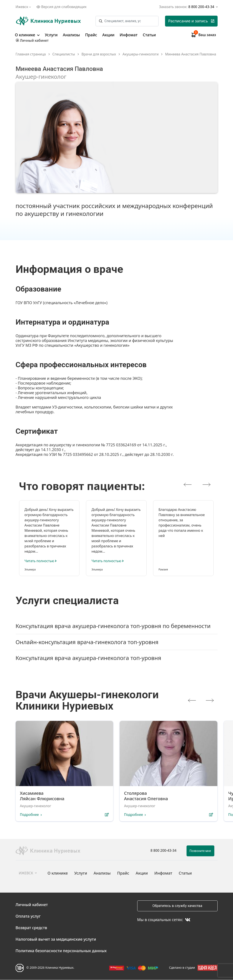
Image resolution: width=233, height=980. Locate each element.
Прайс (91, 35)
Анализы (71, 35)
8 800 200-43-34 (163, 851)
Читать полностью (41, 561)
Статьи (149, 35)
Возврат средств (31, 928)
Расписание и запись (191, 21)
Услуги (51, 35)
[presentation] (188, 485)
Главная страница (31, 54)
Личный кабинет (32, 905)
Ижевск (24, 7)
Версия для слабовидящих (61, 7)
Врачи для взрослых (99, 54)
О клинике (27, 35)
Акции (108, 35)
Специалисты (64, 54)
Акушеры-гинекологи (140, 54)
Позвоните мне (200, 851)
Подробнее (29, 815)
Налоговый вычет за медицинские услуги (56, 939)
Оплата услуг (28, 916)
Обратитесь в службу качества (177, 906)
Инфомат (129, 35)
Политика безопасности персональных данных (61, 951)
